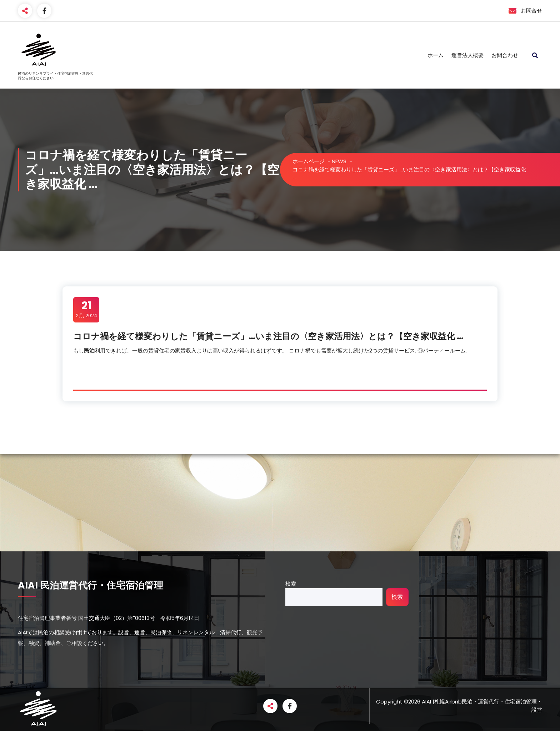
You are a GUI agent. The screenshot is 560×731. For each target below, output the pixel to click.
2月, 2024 (86, 309)
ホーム (436, 55)
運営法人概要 (467, 55)
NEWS (339, 161)
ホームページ (309, 161)
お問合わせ (505, 55)
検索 (291, 584)
